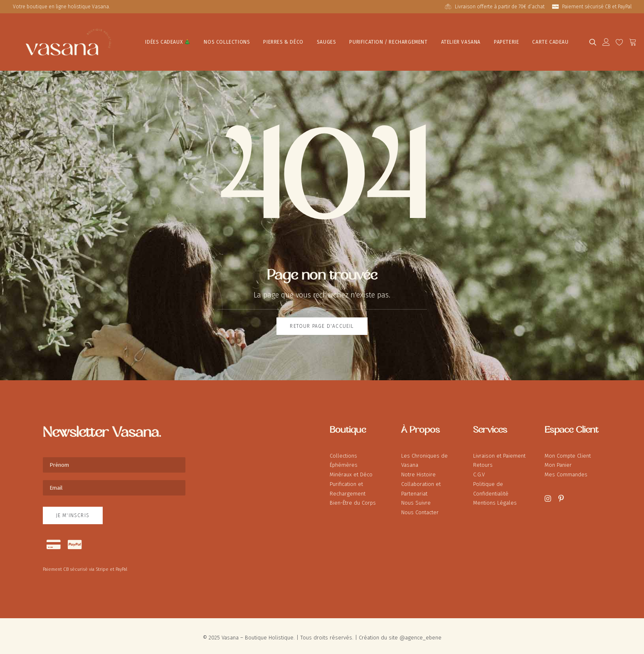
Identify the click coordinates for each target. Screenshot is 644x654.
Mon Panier (558, 461)
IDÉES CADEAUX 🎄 (139, 40)
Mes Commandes (566, 471)
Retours (483, 461)
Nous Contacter (420, 509)
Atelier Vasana (432, 40)
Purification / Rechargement (360, 40)
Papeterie (478, 40)
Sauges (298, 40)
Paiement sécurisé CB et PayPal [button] (597, 7)
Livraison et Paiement (499, 452)
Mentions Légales (495, 499)
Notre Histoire (418, 471)
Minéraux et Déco (351, 471)
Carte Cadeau (522, 40)
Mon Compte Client (568, 452)
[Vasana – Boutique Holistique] (54, 40)
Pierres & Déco (255, 40)
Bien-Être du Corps (353, 499)
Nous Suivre (416, 499)
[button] (588, 40)
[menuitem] (496, 7)
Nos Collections (199, 40)
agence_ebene (423, 634)
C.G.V (479, 471)
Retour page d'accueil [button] (322, 322)
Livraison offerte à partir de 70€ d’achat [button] (500, 7)
